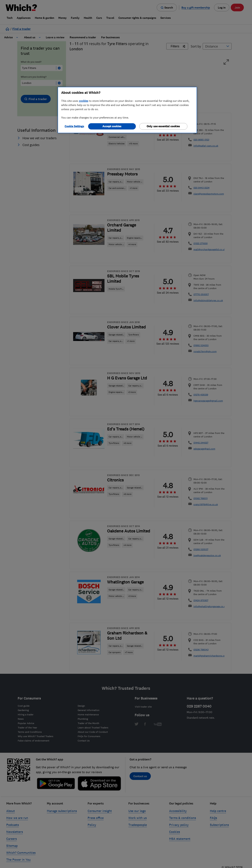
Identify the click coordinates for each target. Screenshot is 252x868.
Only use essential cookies (163, 126)
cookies (84, 101)
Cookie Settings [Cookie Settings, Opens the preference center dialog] (74, 126)
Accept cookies (112, 126)
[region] (127, 110)
